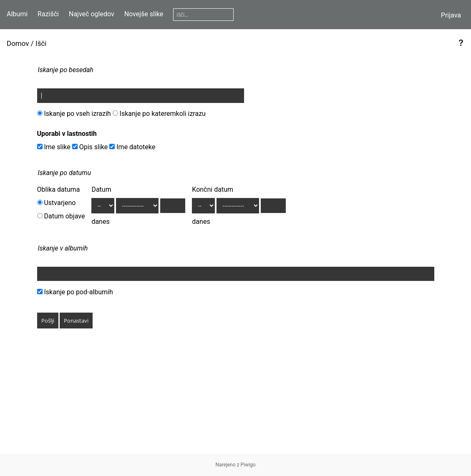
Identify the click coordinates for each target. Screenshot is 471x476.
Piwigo (248, 465)
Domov (18, 43)
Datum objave (61, 216)
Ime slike (54, 147)
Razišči (48, 14)
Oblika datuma (59, 189)
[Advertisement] (235, 395)
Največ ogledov (92, 14)
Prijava (451, 15)
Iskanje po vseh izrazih (74, 114)
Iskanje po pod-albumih (75, 292)
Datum (101, 189)
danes (100, 222)
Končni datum (213, 189)
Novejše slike (144, 14)
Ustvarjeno (57, 203)
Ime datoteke (132, 147)
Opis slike (90, 147)
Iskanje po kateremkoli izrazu (159, 114)
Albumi (17, 14)
